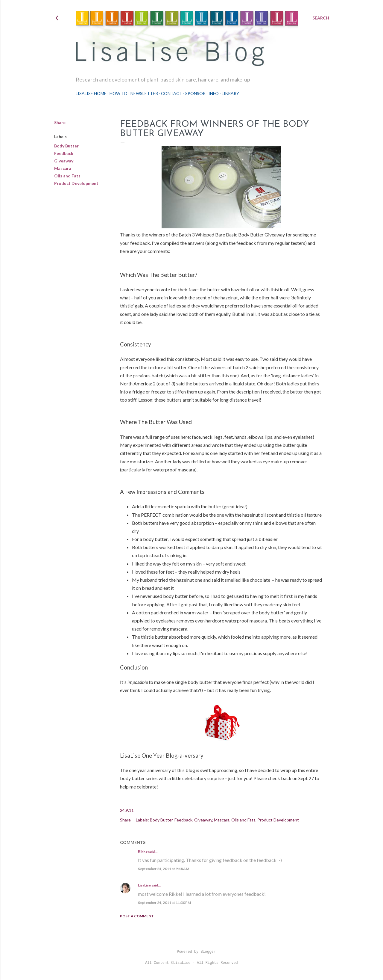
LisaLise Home (91, 93)
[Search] (321, 18)
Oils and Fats (67, 176)
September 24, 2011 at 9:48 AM (164, 869)
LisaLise (144, 885)
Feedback (64, 153)
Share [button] (60, 122)
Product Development (76, 183)
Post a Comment (137, 916)
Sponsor (195, 93)
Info (214, 93)
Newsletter (144, 93)
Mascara (63, 168)
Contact (172, 93)
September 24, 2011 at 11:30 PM (164, 903)
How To (118, 93)
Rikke (143, 851)
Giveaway (64, 161)
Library (230, 93)
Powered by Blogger (191, 952)
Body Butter (66, 146)
